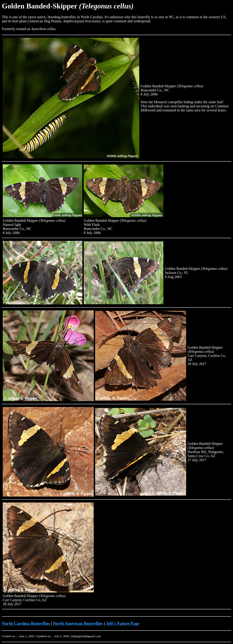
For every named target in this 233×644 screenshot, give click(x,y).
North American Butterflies (78, 623)
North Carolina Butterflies (26, 623)
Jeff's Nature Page (123, 623)
